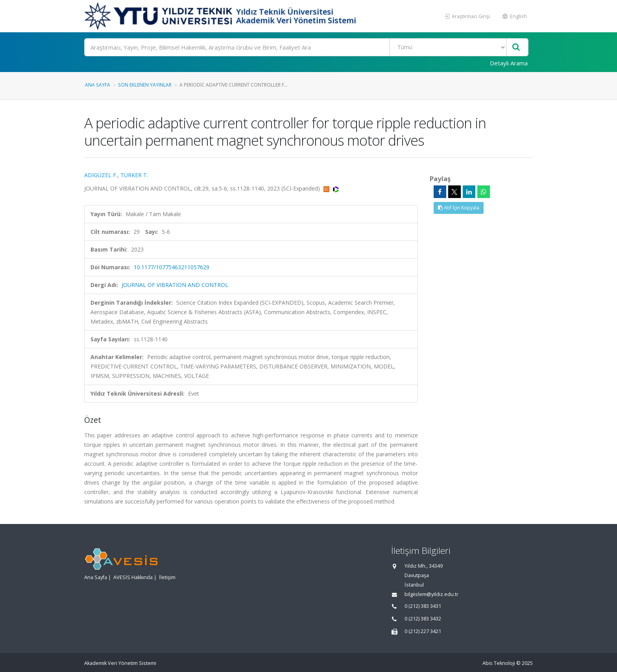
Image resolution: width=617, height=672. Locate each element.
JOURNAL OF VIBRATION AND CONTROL (175, 285)
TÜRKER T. (134, 175)
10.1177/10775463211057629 (172, 267)
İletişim (167, 577)
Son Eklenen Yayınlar (145, 85)
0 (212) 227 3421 (423, 631)
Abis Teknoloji (499, 663)
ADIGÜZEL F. (101, 175)
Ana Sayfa (98, 85)
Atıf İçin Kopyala (459, 208)
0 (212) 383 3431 (423, 606)
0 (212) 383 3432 (423, 619)
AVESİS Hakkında (133, 577)
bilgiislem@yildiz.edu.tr (431, 594)
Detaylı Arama (509, 63)
